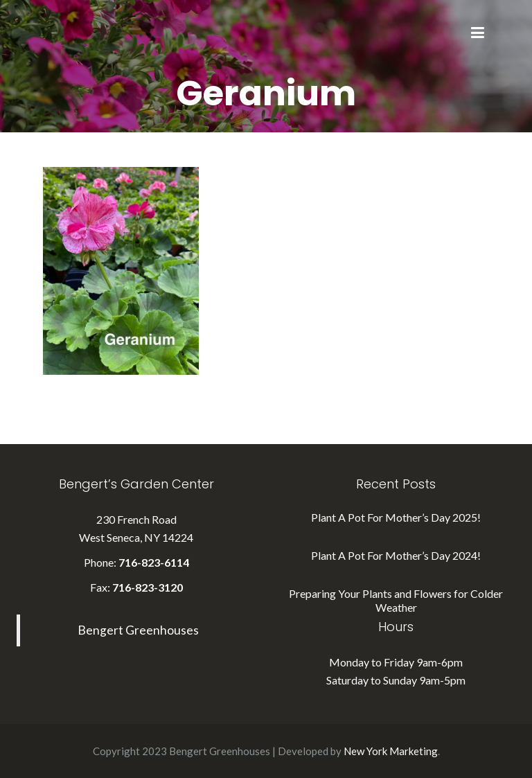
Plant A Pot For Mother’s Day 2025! (396, 517)
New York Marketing (391, 751)
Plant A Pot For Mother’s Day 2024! (396, 555)
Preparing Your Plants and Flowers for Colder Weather (396, 600)
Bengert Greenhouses (138, 630)
